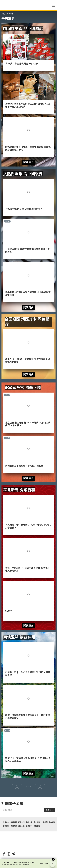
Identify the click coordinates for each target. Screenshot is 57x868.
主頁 (3, 14)
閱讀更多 (28, 162)
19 (28, 786)
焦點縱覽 (52, 822)
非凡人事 (37, 822)
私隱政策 (19, 865)
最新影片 (29, 826)
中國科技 (6, 822)
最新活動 (37, 826)
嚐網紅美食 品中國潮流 (23, 29)
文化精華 (44, 822)
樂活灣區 (14, 822)
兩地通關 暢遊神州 (19, 637)
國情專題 (14, 826)
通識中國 (29, 822)
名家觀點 (6, 826)
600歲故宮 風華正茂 (23, 388)
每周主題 (10, 14)
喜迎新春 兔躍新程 (19, 490)
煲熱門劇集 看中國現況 (23, 174)
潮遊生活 (21, 822)
